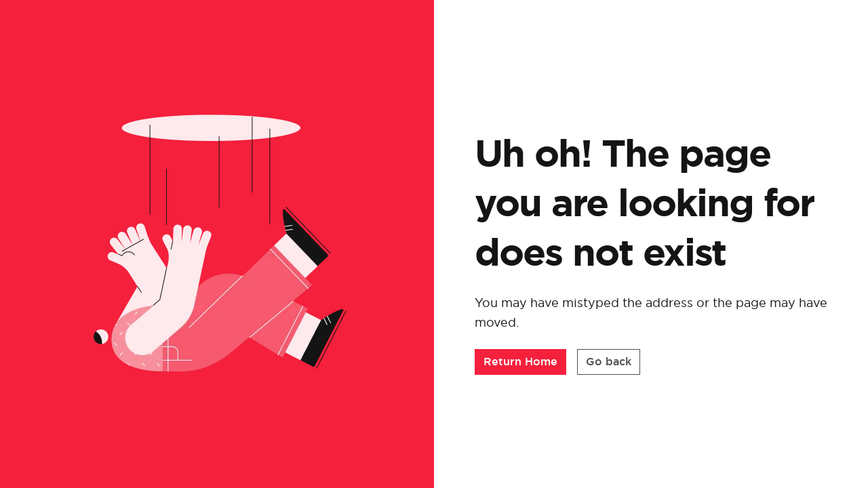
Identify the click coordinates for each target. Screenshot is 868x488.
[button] (521, 365)
